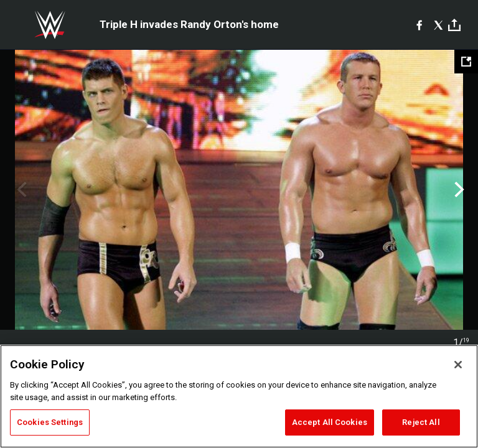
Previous (20, 190)
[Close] (458, 365)
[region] (239, 396)
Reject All (421, 422)
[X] (438, 25)
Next (458, 190)
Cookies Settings (50, 422)
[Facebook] (419, 25)
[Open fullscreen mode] (466, 62)
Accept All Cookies (330, 422)
